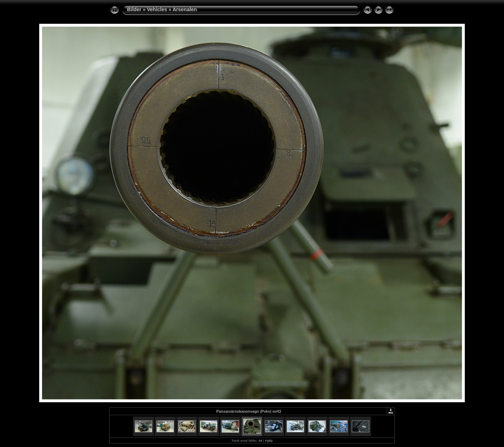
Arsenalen (185, 9)
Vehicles (157, 9)
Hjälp (269, 441)
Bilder (134, 9)
